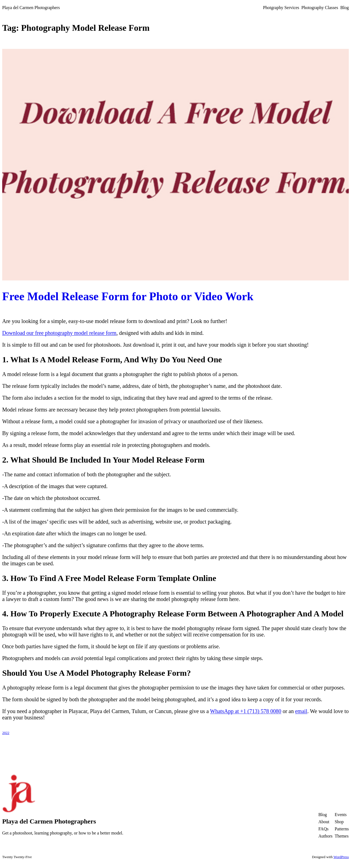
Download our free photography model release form (59, 333)
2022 (6, 733)
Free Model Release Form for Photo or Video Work (128, 296)
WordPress (341, 857)
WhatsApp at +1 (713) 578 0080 (246, 711)
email (301, 711)
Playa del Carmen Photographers (31, 8)
